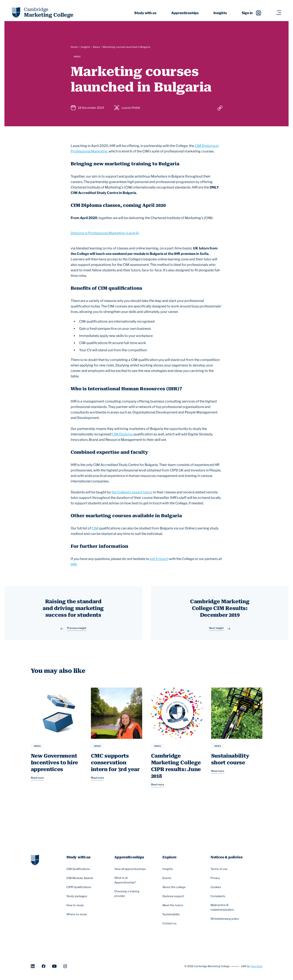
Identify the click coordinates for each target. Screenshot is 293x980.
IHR (74, 564)
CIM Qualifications (80, 871)
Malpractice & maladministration (229, 910)
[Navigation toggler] (279, 13)
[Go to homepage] (35, 862)
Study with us (145, 13)
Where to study (77, 916)
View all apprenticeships (131, 871)
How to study (76, 907)
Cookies (217, 889)
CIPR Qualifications (80, 889)
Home (74, 47)
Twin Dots (256, 968)
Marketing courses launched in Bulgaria (126, 47)
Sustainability (172, 916)
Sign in (251, 13)
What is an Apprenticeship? (133, 882)
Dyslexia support (174, 898)
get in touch (159, 559)
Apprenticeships (185, 13)
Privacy (216, 880)
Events (168, 880)
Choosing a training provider (133, 896)
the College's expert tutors (132, 492)
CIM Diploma (122, 434)
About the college (175, 889)
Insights (220, 13)
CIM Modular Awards (81, 880)
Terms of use (220, 871)
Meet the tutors (174, 907)
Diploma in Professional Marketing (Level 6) (105, 233)
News (96, 47)
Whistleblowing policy (226, 921)
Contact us (170, 925)
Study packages (78, 898)
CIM (95, 528)
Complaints (219, 898)
